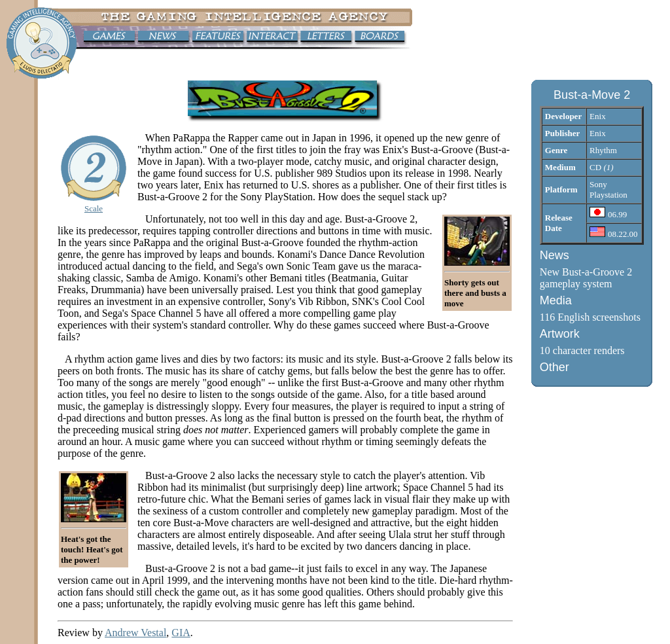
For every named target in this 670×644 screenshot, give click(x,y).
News (555, 255)
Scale (94, 208)
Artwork (560, 334)
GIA (181, 633)
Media (556, 300)
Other (555, 367)
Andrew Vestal (135, 633)
